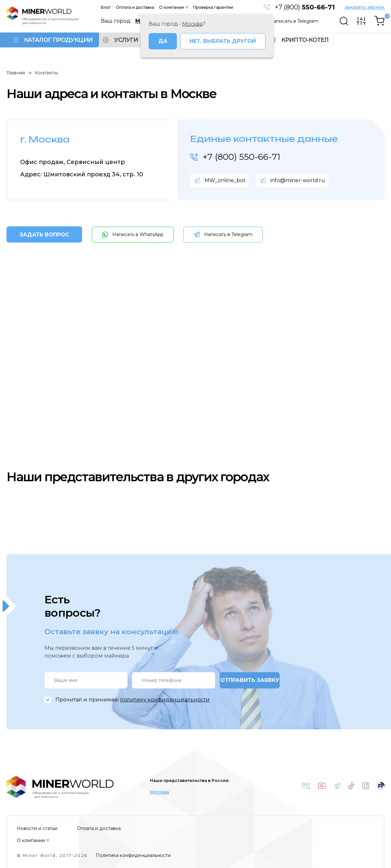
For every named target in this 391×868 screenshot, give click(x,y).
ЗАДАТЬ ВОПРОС (44, 235)
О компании (171, 7)
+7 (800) (305, 7)
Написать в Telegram (294, 21)
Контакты (46, 73)
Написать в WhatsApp (138, 234)
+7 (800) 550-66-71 (241, 157)
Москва (159, 792)
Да (163, 41)
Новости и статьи (37, 829)
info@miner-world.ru (298, 180)
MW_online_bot (225, 180)
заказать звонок (365, 7)
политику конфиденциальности (165, 700)
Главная (16, 73)
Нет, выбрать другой (223, 41)
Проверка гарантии (213, 7)
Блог (106, 7)
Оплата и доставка (135, 7)
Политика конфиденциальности (133, 855)
